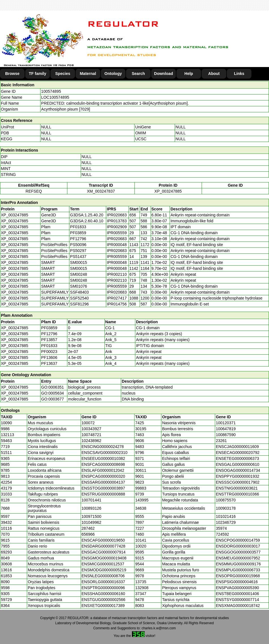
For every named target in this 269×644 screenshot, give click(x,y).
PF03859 (49, 328)
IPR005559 (117, 233)
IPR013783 (117, 221)
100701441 (91, 500)
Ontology (113, 74)
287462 (88, 528)
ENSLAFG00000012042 (103, 470)
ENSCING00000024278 (103, 447)
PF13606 (49, 357)
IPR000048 (117, 245)
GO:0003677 (52, 399)
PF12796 (49, 334)
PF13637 (49, 363)
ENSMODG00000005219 (104, 570)
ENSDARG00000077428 (103, 546)
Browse (12, 74)
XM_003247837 (101, 191)
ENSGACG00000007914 (104, 552)
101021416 (226, 516)
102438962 (91, 441)
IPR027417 (117, 298)
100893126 (91, 508)
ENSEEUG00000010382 (103, 458)
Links (239, 74)
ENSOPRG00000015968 (238, 576)
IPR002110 (117, 274)
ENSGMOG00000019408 (104, 558)
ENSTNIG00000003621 (237, 488)
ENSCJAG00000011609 (237, 447)
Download (164, 74)
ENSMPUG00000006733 (238, 570)
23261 (221, 441)
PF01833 (49, 346)
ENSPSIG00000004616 (237, 582)
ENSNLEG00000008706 (103, 576)
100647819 (226, 429)
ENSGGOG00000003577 (238, 552)
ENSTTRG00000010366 (237, 494)
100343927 (91, 429)
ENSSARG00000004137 (103, 482)
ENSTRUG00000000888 (103, 494)
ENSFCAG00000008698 (103, 464)
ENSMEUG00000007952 (238, 558)
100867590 (226, 435)
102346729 (226, 522)
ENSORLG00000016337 (103, 582)
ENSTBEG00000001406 (237, 594)
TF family (38, 74)
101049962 (91, 522)
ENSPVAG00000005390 (237, 588)
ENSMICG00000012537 (103, 564)
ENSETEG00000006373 (237, 458)
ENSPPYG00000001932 (237, 476)
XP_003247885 (168, 191)
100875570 (226, 500)
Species (63, 74)
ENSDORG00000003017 (238, 546)
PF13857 (49, 340)
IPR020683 (117, 215)
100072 (88, 423)
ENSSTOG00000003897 (103, 488)
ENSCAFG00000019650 (103, 540)
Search (138, 74)
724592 (222, 534)
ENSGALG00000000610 (237, 464)
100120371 (226, 423)
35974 (221, 528)
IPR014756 (117, 304)
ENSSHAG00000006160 (103, 594)
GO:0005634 (52, 393)
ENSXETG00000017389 (103, 606)
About (214, 74)
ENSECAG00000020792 (238, 453)
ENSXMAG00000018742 (238, 606)
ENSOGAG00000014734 (238, 470)
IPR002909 (117, 227)
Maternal (88, 74)
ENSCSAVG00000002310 (104, 453)
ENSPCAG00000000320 (103, 476)
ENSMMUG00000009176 (238, 564)
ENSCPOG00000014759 (238, 540)
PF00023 (49, 352)
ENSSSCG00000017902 (238, 482)
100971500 (91, 516)
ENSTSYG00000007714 (237, 600)
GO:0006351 (52, 387)
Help (189, 74)
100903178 (226, 508)
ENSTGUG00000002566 (103, 600)
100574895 (51, 91)
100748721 (91, 435)
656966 (88, 534)
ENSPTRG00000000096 (103, 588)
